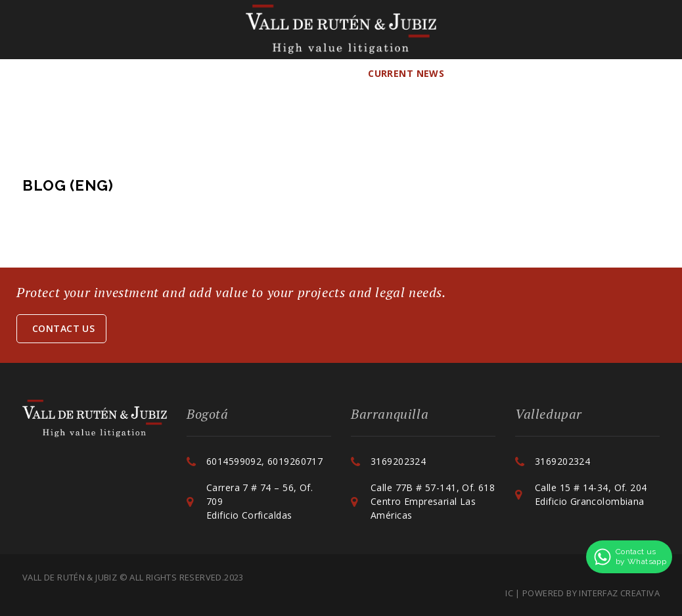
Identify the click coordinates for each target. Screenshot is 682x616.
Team (161, 73)
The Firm (108, 73)
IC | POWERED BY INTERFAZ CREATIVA (582, 593)
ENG (582, 73)
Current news (406, 73)
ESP (547, 73)
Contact (498, 73)
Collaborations (308, 73)
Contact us (63, 328)
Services (226, 73)
